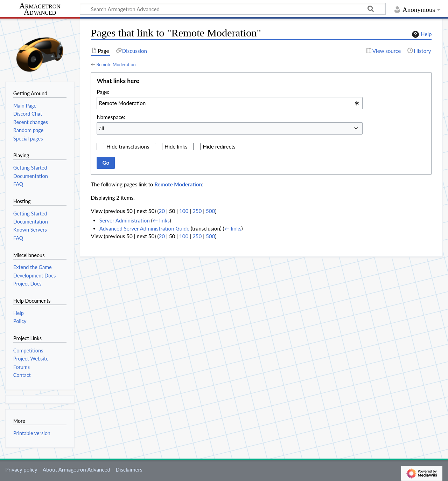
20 (162, 211)
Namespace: (111, 117)
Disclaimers (129, 469)
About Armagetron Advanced (76, 469)
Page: (103, 92)
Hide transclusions (128, 146)
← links (161, 220)
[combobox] (230, 103)
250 (197, 211)
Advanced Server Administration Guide (145, 228)
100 (184, 211)
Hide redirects (219, 146)
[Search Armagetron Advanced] (233, 9)
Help (421, 34)
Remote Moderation (116, 64)
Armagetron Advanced (40, 9)
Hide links (176, 146)
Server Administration (125, 220)
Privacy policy (21, 469)
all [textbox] (102, 128)
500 (210, 211)
